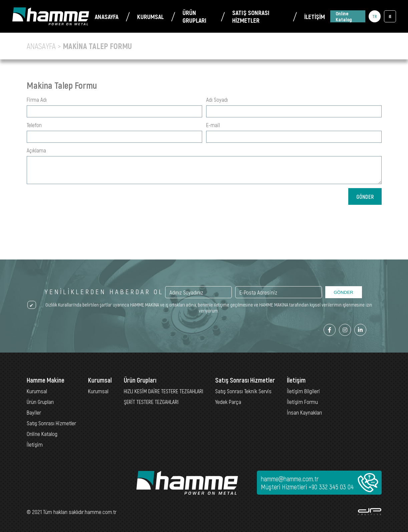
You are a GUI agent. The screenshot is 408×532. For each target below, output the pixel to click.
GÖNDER (365, 196)
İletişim (35, 444)
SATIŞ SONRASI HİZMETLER (251, 16)
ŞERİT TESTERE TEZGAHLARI (151, 402)
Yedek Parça (228, 402)
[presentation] (298, 201)
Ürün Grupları (40, 402)
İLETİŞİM (315, 17)
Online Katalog (344, 16)
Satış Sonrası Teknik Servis (243, 391)
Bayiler (34, 412)
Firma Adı (37, 99)
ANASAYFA (107, 17)
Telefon (34, 125)
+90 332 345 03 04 (331, 487)
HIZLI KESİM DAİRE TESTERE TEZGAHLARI (163, 391)
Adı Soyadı (217, 99)
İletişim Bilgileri (303, 391)
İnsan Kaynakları (304, 412)
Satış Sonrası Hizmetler (51, 423)
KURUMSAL (150, 17)
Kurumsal (37, 391)
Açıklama (36, 150)
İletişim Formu (302, 402)
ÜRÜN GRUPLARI (194, 16)
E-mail (213, 125)
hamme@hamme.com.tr (290, 479)
